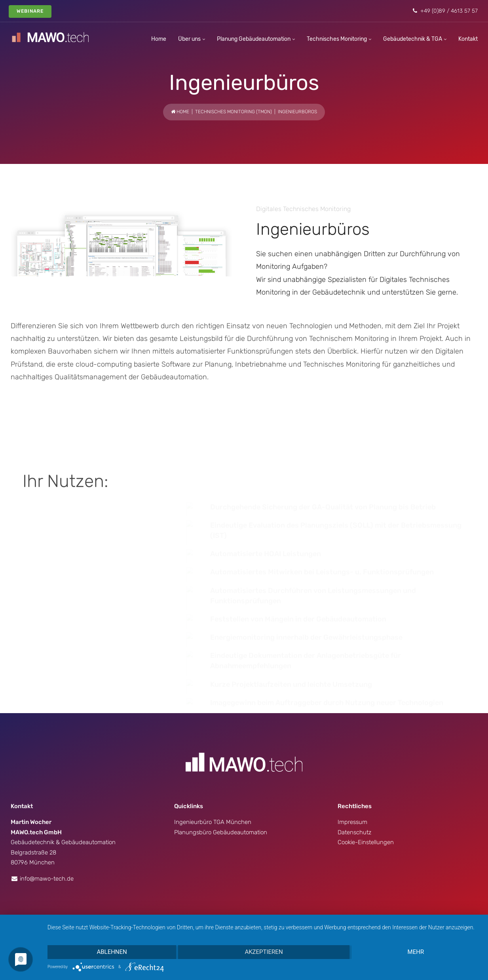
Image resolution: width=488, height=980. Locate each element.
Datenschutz (354, 801)
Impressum (352, 791)
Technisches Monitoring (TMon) (234, 112)
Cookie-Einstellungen (366, 811)
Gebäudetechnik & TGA (413, 39)
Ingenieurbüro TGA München (213, 791)
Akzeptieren (264, 952)
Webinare (30, 11)
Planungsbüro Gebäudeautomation (221, 801)
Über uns (189, 39)
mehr (416, 952)
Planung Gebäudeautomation (254, 39)
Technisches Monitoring (337, 39)
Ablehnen (112, 952)
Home (159, 39)
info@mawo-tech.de (47, 847)
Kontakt (468, 39)
